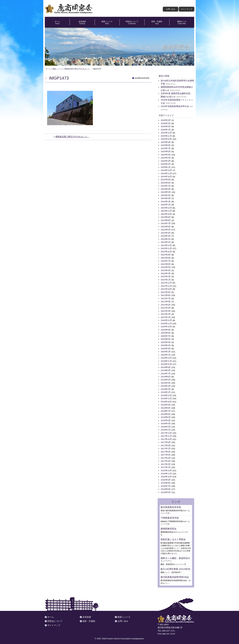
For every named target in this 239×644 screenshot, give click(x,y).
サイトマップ (187, 9)
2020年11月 (166, 322)
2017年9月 (166, 441)
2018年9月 (166, 403)
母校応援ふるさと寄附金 (173, 538)
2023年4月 (166, 232)
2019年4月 (166, 382)
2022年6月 (166, 263)
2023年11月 (166, 210)
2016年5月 (166, 491)
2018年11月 (166, 397)
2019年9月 (166, 366)
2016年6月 (166, 487)
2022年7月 (166, 260)
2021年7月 (166, 298)
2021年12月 (166, 282)
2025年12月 (166, 133)
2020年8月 (166, 332)
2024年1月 (166, 204)
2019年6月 (166, 375)
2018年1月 (166, 428)
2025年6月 (166, 151)
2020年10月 (166, 326)
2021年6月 (166, 301)
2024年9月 (166, 179)
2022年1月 (166, 279)
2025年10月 (166, 139)
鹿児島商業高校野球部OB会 (175, 575)
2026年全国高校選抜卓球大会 (175, 106)
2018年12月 (166, 394)
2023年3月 (166, 235)
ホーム (57, 22)
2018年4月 (166, 419)
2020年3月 (166, 347)
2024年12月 (166, 170)
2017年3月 (166, 459)
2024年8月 (166, 182)
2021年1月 (166, 316)
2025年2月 (166, 164)
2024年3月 (166, 198)
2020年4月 (166, 344)
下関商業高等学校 (170, 516)
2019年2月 (166, 388)
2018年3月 (166, 422)
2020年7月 (166, 335)
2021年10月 (166, 288)
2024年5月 (166, 192)
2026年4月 (166, 120)
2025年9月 (166, 142)
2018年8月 (166, 407)
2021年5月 (166, 304)
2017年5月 (166, 453)
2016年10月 (166, 475)
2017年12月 (166, 431)
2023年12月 (166, 207)
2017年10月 (166, 438)
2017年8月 (166, 444)
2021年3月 (166, 310)
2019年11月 (166, 360)
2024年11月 (166, 173)
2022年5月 (166, 266)
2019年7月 (166, 372)
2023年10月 (166, 214)
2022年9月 (166, 254)
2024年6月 (166, 189)
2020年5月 (166, 341)
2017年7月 (166, 447)
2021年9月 (166, 291)
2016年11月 (166, 472)
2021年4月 (166, 307)
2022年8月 (166, 257)
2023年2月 (166, 239)
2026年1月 (166, 130)
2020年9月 (166, 329)
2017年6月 (166, 450)
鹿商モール (182, 22)
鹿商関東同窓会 (169, 527)
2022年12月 (166, 245)
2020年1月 (166, 354)
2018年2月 (166, 425)
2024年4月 (166, 195)
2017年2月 (166, 463)
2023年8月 (166, 220)
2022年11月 (166, 248)
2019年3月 (166, 385)
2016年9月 (166, 478)
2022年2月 (166, 276)
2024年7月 (166, 186)
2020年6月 (166, 338)
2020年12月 (166, 319)
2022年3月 (166, 273)
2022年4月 (166, 270)
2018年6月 (166, 413)
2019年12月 (166, 357)
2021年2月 (166, 313)
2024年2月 (166, 201)
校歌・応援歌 (157, 22)
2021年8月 (166, 295)
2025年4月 (166, 158)
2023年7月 (166, 223)
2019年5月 (166, 378)
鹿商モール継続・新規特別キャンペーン (175, 558)
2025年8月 (166, 145)
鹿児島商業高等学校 (171, 505)
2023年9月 (166, 217)
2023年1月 (166, 242)
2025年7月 (166, 148)
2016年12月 (166, 469)
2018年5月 (166, 416)
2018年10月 (166, 400)
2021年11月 (166, 285)
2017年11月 (166, 434)
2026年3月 (166, 123)
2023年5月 (166, 229)
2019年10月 (166, 363)
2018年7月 (166, 410)
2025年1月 (166, 167)
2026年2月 (166, 126)
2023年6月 (166, 226)
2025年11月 (166, 136)
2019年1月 (166, 391)
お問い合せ (171, 9)
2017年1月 (166, 466)
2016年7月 (166, 484)
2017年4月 (166, 456)
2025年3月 (166, 161)
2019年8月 (166, 369)
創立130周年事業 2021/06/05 (175, 567)
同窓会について (132, 22)
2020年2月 (166, 351)
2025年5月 (166, 154)
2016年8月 (166, 481)
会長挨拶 (82, 22)
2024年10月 (166, 176)
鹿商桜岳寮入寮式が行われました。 (72, 137)
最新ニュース (107, 22)
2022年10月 (166, 251)
